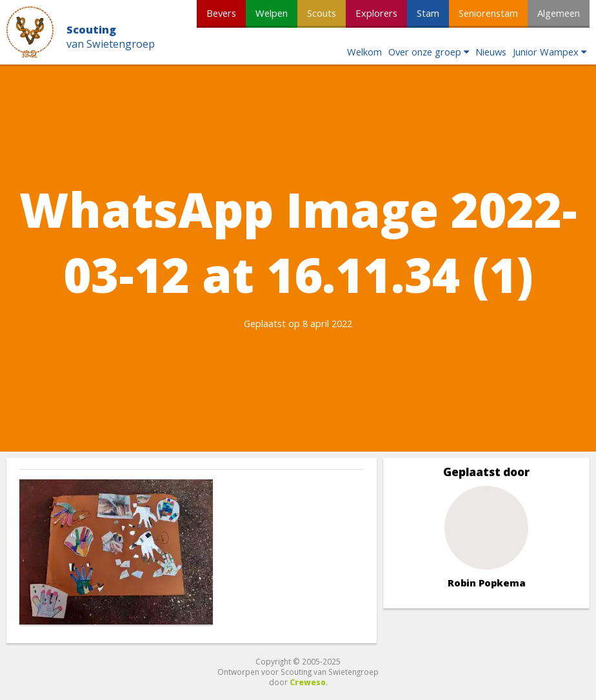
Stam (428, 13)
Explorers (376, 13)
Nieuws (491, 52)
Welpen (272, 13)
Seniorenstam (488, 13)
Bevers (221, 13)
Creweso (308, 682)
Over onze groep (425, 52)
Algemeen (559, 13)
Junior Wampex (546, 52)
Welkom (364, 52)
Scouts (322, 13)
